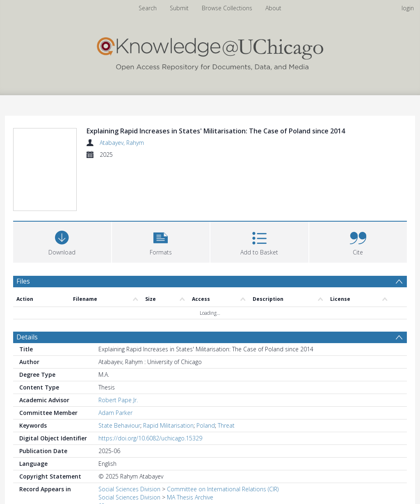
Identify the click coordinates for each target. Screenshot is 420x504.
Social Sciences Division (129, 489)
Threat (226, 425)
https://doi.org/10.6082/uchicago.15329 (150, 438)
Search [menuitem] (148, 8)
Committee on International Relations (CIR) (223, 489)
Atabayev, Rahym (122, 143)
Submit (179, 8)
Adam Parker (115, 413)
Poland (206, 425)
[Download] (62, 241)
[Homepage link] (210, 52)
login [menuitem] (408, 8)
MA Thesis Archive (190, 497)
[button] (161, 241)
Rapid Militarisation (168, 425)
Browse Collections (227, 8)
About (273, 8)
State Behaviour (119, 425)
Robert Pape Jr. (118, 400)
